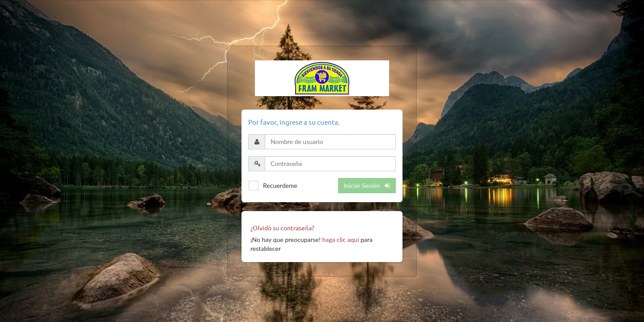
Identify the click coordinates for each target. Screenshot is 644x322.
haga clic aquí (340, 239)
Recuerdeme (280, 185)
